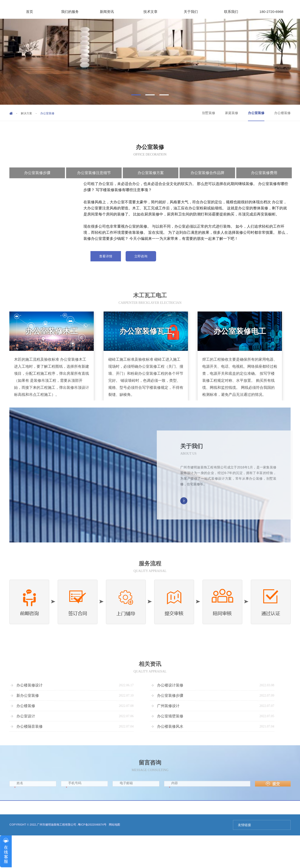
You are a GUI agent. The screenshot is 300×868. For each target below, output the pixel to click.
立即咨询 (141, 256)
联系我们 (231, 12)
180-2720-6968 (271, 12)
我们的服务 (73, 12)
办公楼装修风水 (170, 726)
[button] (136, 95)
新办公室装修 (28, 696)
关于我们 (191, 12)
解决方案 (26, 113)
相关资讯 (150, 670)
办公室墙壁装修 (170, 716)
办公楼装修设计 (30, 685)
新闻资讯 (110, 12)
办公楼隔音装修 (30, 726)
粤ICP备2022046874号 (92, 825)
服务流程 (150, 569)
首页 (30, 12)
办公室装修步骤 (170, 696)
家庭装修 (232, 113)
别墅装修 (209, 113)
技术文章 (154, 12)
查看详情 (106, 256)
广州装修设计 (168, 706)
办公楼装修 (282, 113)
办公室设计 (26, 716)
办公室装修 (256, 113)
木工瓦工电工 (150, 301)
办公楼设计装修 (170, 685)
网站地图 (114, 825)
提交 (273, 790)
